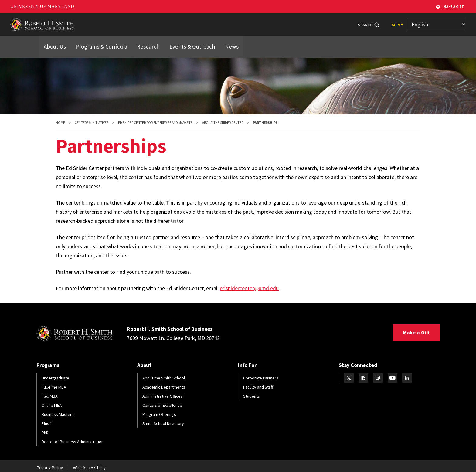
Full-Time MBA (54, 383)
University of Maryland (42, 7)
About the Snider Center (223, 119)
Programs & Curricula (96, 40)
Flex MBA (50, 392)
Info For (304, 22)
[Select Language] (437, 23)
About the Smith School (164, 374)
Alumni (200, 22)
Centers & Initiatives (92, 119)
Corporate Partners (261, 374)
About (113, 22)
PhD (45, 429)
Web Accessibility (89, 464)
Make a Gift (416, 329)
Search (365, 23)
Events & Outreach (179, 40)
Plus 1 (47, 419)
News (279, 22)
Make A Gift (450, 7)
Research (253, 22)
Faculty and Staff (258, 383)
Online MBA (52, 401)
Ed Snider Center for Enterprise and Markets (155, 119)
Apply (397, 23)
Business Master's (58, 410)
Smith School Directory (163, 419)
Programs (141, 22)
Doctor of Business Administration (73, 438)
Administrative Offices (163, 392)
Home (60, 119)
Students (172, 22)
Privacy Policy (50, 464)
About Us (54, 40)
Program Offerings (159, 410)
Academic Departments (164, 383)
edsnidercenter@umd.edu (249, 284)
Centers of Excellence (162, 401)
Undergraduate (55, 374)
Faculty (225, 22)
